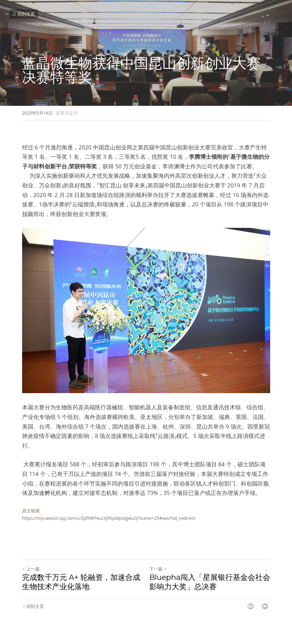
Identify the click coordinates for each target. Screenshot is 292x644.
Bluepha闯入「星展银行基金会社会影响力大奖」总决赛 (210, 582)
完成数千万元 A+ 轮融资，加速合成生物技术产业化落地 (81, 582)
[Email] (265, 606)
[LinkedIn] (251, 606)
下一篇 (158, 569)
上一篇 (31, 569)
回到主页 (24, 14)
